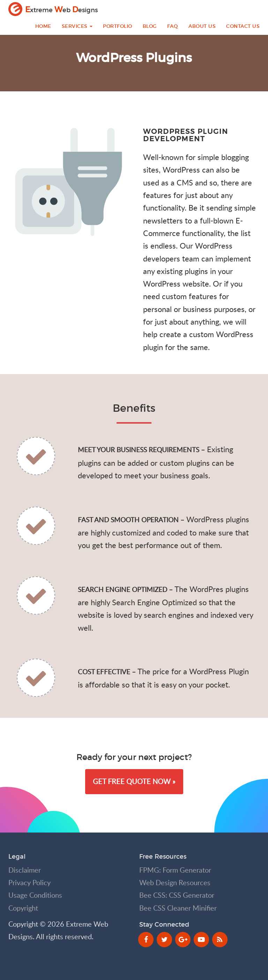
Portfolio (118, 26)
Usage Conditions (35, 895)
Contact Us (243, 26)
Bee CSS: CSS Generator (177, 895)
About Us (202, 26)
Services (77, 26)
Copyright (23, 908)
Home (43, 26)
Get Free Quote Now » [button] (134, 781)
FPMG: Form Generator (175, 870)
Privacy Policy (29, 883)
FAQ (173, 26)
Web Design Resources (175, 883)
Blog (150, 26)
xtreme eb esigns (53, 9)
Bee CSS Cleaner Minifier (178, 908)
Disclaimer (25, 870)
